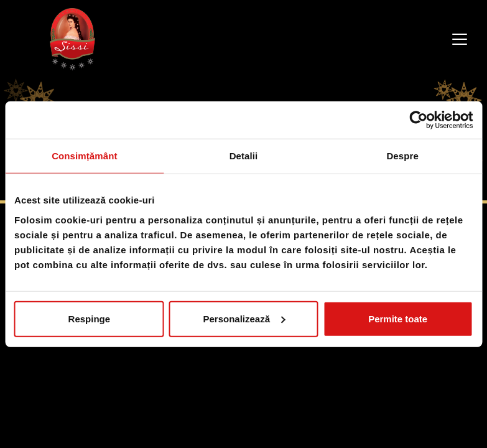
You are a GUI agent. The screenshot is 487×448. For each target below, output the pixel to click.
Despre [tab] (402, 156)
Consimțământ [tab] (84, 156)
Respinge (90, 318)
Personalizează (244, 318)
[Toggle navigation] (460, 39)
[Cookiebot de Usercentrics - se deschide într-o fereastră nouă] (418, 120)
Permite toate (398, 318)
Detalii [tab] (244, 156)
